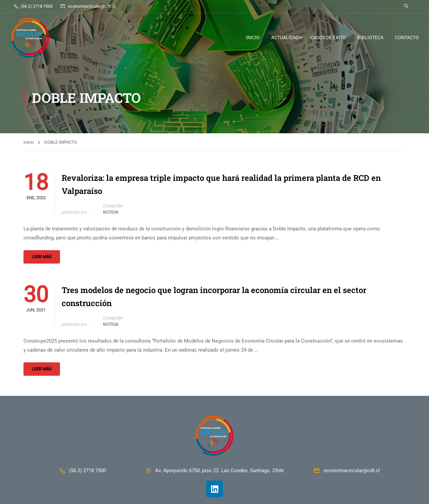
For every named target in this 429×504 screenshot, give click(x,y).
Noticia (111, 212)
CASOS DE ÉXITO (328, 38)
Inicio (29, 142)
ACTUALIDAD (285, 38)
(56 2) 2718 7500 (33, 6)
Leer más (42, 257)
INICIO (253, 38)
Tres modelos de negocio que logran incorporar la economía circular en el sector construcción (214, 296)
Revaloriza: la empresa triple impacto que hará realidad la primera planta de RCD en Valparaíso (221, 184)
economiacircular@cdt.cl (88, 6)
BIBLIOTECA (370, 38)
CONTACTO (407, 38)
